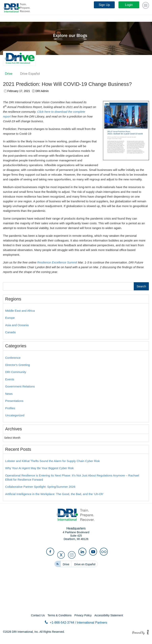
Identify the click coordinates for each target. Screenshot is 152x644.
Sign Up (104, 5)
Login (129, 5)
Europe (10, 318)
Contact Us (38, 615)
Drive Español (30, 74)
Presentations (14, 401)
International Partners (92, 623)
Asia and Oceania (17, 325)
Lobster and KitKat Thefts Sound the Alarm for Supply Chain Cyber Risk (52, 461)
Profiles (10, 408)
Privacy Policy (83, 615)
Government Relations (20, 386)
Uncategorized (15, 415)
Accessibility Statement (109, 615)
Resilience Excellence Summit (57, 262)
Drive (9, 74)
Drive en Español (85, 564)
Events (10, 379)
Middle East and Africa (20, 311)
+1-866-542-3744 (60, 622)
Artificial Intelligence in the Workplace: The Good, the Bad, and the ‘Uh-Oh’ (54, 494)
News (9, 394)
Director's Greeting (18, 365)
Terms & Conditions (59, 615)
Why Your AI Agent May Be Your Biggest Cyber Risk (39, 468)
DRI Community (16, 372)
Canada (10, 332)
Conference (13, 358)
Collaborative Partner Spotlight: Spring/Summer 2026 (40, 487)
